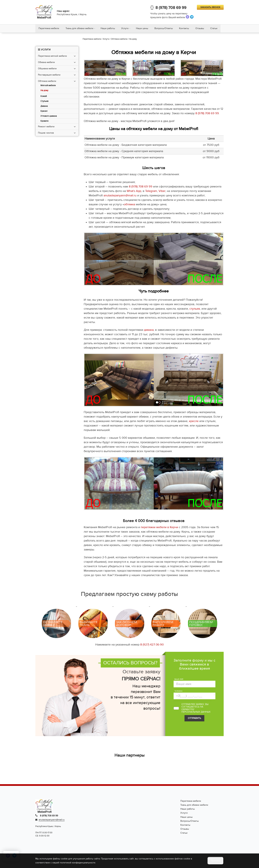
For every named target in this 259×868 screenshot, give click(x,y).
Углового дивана (49, 116)
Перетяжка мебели (49, 29)
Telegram (151, 191)
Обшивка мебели (47, 69)
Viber (162, 191)
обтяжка (129, 205)
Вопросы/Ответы (165, 29)
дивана (149, 330)
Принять (215, 861)
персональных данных (196, 712)
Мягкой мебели (48, 86)
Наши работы (108, 29)
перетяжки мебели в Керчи (159, 528)
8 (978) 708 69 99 (171, 8)
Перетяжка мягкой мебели (52, 56)
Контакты (185, 29)
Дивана (44, 106)
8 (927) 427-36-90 (152, 645)
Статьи (216, 29)
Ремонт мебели (46, 127)
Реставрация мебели (49, 75)
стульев (195, 309)
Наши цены (143, 29)
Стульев (44, 101)
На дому (44, 91)
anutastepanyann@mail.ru (120, 196)
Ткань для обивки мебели (80, 29)
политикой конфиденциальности (78, 863)
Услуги (126, 29)
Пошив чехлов (46, 133)
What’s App (134, 191)
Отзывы (201, 29)
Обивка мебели (46, 62)
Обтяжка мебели (47, 81)
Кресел (44, 111)
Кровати (44, 121)
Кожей (44, 96)
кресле (194, 421)
